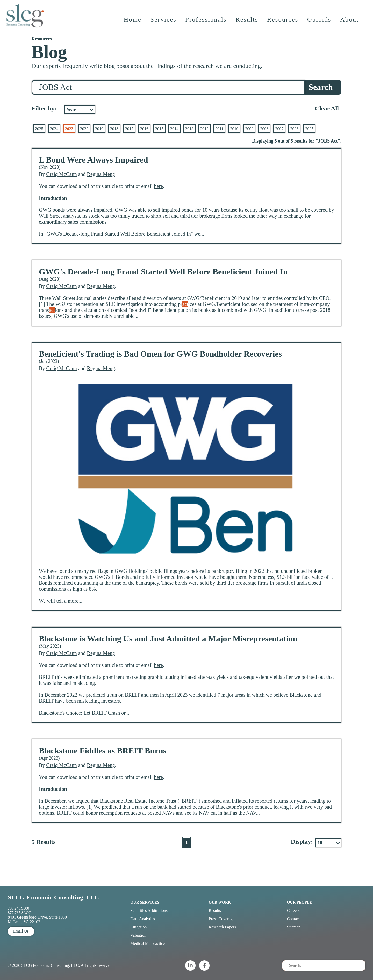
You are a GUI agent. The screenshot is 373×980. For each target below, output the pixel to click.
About (350, 22)
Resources (283, 22)
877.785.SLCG (20, 913)
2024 (54, 129)
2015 (159, 129)
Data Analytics (143, 919)
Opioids (320, 22)
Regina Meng (101, 174)
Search (321, 87)
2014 (174, 129)
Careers (293, 910)
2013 (189, 129)
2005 (309, 129)
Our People (300, 902)
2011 (219, 129)
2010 (234, 129)
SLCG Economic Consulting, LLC (53, 897)
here (159, 186)
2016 (144, 129)
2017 (129, 129)
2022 (84, 129)
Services (164, 22)
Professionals (206, 22)
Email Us (21, 931)
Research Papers (222, 927)
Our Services (145, 902)
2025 (39, 129)
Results (247, 22)
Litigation (138, 927)
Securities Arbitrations (149, 910)
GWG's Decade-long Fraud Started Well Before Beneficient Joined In (119, 234)
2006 (294, 129)
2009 (249, 129)
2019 (99, 129)
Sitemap (294, 927)
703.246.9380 (19, 908)
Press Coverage (222, 919)
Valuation (138, 935)
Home (133, 22)
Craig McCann (61, 174)
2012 (204, 129)
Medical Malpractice (148, 944)
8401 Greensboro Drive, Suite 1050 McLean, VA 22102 (37, 919)
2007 (279, 129)
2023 (69, 129)
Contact (293, 919)
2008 (264, 129)
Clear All (327, 108)
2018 (114, 129)
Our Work (220, 902)
